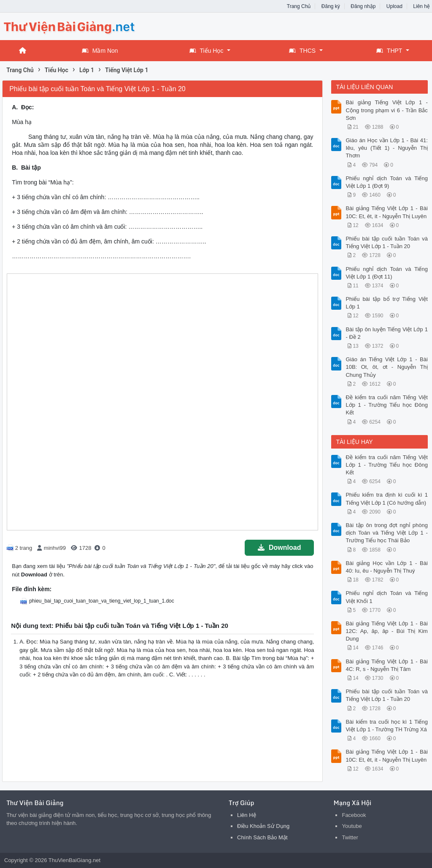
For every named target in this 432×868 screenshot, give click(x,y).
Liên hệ (421, 6)
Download (279, 548)
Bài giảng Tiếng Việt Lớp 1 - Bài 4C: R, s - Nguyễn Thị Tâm (386, 665)
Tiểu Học (207, 51)
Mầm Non (100, 51)
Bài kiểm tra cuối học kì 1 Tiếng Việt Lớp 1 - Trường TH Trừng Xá (386, 726)
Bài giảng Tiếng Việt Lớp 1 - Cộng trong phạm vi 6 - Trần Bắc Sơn (386, 110)
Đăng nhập (363, 6)
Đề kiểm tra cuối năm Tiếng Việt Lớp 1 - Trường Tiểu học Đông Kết (386, 405)
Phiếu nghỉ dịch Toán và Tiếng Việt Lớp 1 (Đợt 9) (386, 182)
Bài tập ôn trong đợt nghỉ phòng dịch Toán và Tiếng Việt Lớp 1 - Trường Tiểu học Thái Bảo (386, 533)
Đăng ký (331, 6)
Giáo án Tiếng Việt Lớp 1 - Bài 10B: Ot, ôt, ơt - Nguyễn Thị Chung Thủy (386, 367)
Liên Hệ (247, 815)
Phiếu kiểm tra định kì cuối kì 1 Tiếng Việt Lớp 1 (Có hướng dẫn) (386, 499)
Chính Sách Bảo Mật (262, 837)
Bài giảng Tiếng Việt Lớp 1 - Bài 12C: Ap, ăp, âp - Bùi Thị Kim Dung (386, 631)
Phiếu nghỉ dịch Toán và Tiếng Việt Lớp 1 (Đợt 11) (386, 273)
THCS (302, 51)
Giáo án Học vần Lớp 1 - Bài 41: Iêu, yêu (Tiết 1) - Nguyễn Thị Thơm (386, 148)
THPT (389, 51)
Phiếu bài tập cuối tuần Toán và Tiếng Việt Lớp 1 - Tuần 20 (386, 242)
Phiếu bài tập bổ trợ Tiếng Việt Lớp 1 (386, 303)
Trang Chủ (299, 6)
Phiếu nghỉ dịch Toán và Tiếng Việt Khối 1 (386, 597)
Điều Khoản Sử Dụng (263, 826)
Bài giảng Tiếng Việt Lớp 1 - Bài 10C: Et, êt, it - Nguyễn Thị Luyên (386, 212)
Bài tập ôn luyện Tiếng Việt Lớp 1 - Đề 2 (386, 333)
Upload (394, 6)
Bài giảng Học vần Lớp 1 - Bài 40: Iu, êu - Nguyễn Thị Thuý (386, 567)
